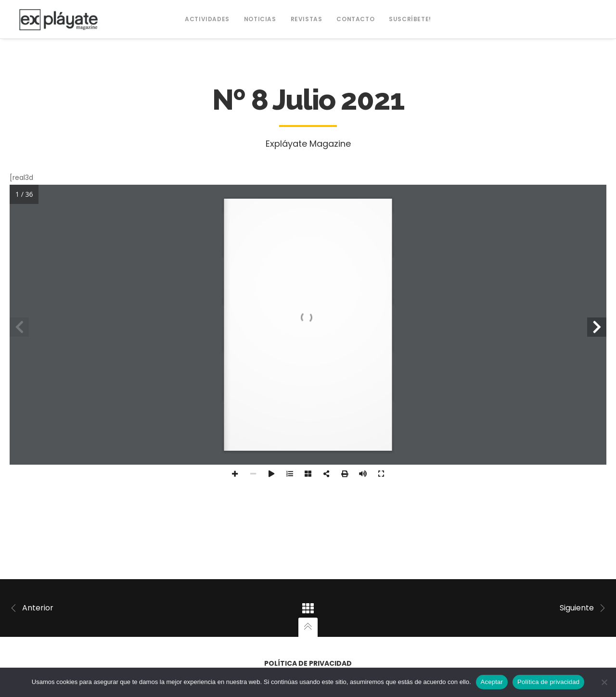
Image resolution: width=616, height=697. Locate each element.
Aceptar (492, 682)
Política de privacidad (308, 663)
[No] (604, 682)
